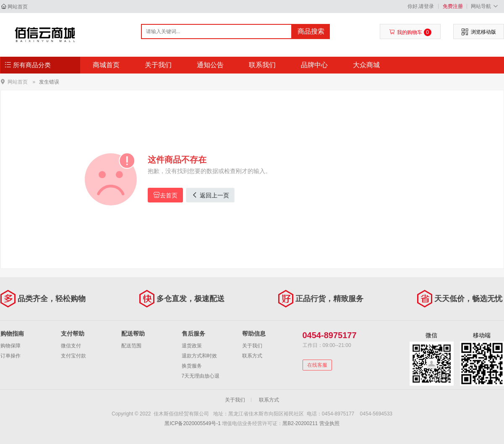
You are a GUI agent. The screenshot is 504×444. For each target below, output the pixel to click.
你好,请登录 (421, 6)
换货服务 (192, 366)
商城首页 (106, 65)
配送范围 (131, 346)
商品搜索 (311, 31)
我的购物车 (410, 32)
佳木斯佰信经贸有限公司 (45, 34)
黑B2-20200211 (300, 423)
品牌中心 (314, 65)
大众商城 (366, 65)
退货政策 (192, 346)
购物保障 (10, 346)
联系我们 (262, 65)
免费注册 (453, 6)
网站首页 (18, 7)
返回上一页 (210, 195)
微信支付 (71, 346)
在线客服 (317, 365)
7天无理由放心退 (201, 376)
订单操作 (10, 356)
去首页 (165, 195)
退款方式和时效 (199, 356)
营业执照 (329, 423)
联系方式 (252, 356)
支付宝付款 (73, 356)
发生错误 (49, 82)
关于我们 (158, 65)
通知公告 (210, 65)
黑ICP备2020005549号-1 (192, 423)
